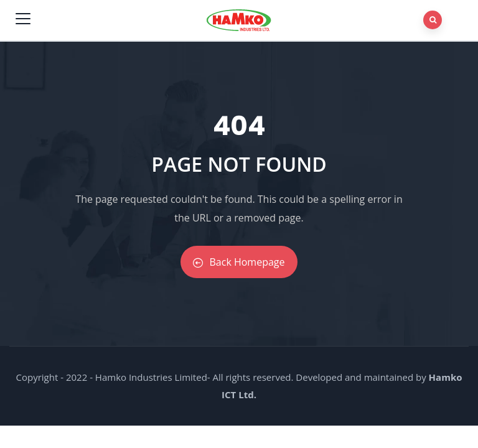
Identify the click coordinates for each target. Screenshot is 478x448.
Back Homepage (239, 262)
